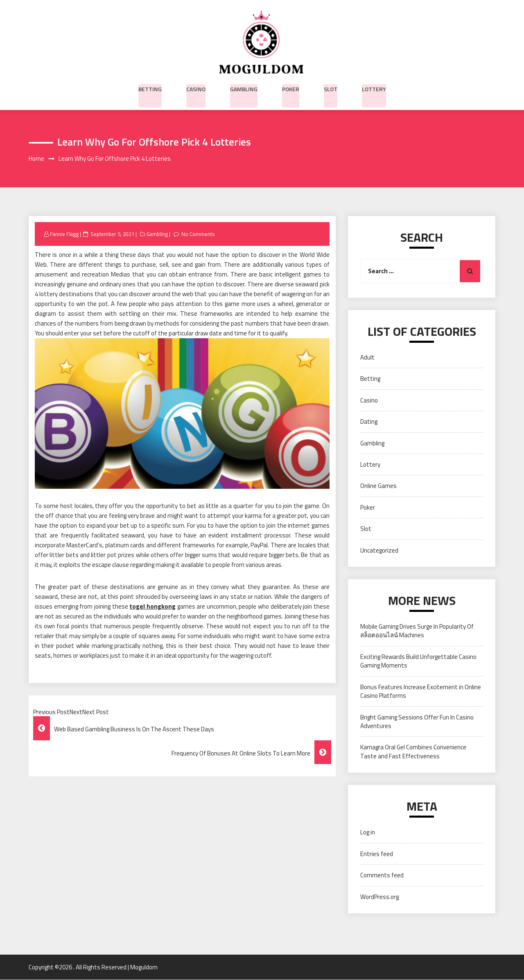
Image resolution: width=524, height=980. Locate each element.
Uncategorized (379, 551)
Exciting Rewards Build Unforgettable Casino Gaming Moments (418, 661)
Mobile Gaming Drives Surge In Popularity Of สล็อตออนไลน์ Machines (417, 631)
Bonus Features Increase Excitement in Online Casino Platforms (421, 692)
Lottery (374, 88)
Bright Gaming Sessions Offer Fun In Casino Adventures (417, 722)
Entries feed (377, 854)
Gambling (244, 88)
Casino (196, 88)
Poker (291, 88)
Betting (150, 88)
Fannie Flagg (65, 234)
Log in (368, 833)
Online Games (378, 486)
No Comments (200, 234)
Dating (369, 422)
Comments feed (382, 875)
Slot (331, 88)
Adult (367, 358)
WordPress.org (379, 897)
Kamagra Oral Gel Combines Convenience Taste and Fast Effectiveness (413, 752)
